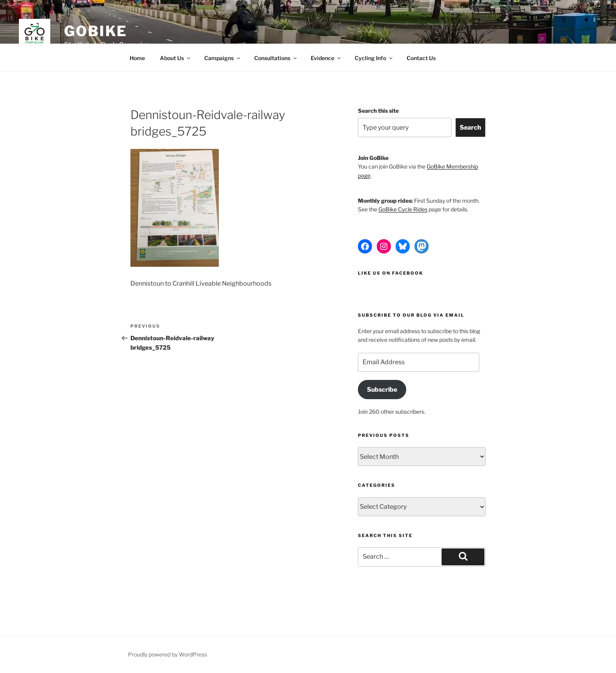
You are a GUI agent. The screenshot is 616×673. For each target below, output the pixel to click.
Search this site (378, 111)
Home (137, 58)
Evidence (326, 58)
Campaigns (223, 58)
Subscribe (382, 390)
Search (470, 127)
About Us (176, 58)
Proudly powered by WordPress (168, 654)
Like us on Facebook (390, 273)
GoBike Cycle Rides (403, 209)
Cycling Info (374, 58)
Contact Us (421, 58)
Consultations (276, 58)
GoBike (96, 31)
